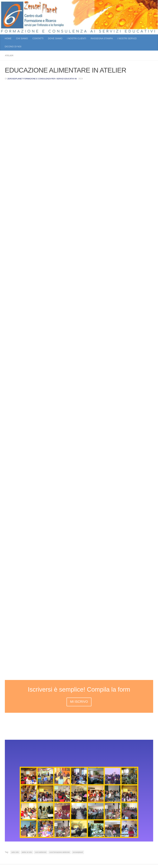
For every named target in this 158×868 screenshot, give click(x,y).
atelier (10, 55)
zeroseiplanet (78, 852)
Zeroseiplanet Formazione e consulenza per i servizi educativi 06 (44, 79)
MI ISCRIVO (79, 701)
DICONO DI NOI (13, 47)
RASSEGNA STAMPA (102, 38)
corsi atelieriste (41, 852)
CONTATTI (38, 38)
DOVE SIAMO (55, 38)
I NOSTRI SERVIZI (127, 38)
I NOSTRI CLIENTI (76, 38)
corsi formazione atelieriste (60, 852)
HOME (8, 38)
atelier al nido (27, 852)
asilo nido (15, 852)
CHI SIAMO (22, 38)
